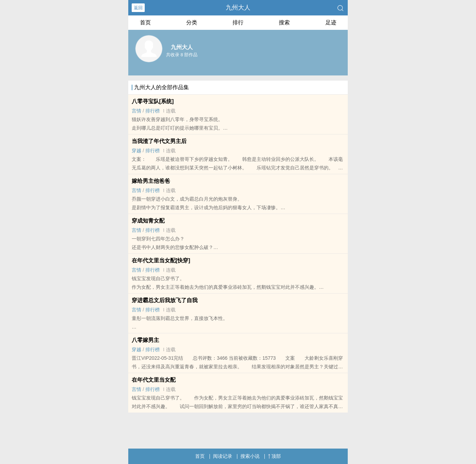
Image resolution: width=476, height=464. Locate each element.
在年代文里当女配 (154, 380)
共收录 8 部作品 (182, 55)
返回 (138, 8)
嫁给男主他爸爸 (151, 181)
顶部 (274, 456)
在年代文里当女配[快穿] (161, 260)
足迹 (331, 22)
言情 (136, 111)
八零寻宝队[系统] (153, 101)
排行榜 (153, 111)
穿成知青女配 (148, 221)
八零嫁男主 (145, 340)
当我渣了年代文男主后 (159, 141)
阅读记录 (223, 456)
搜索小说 (250, 456)
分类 (192, 22)
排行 (238, 22)
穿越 (136, 151)
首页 (145, 22)
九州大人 (238, 8)
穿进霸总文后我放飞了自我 (165, 300)
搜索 (284, 22)
